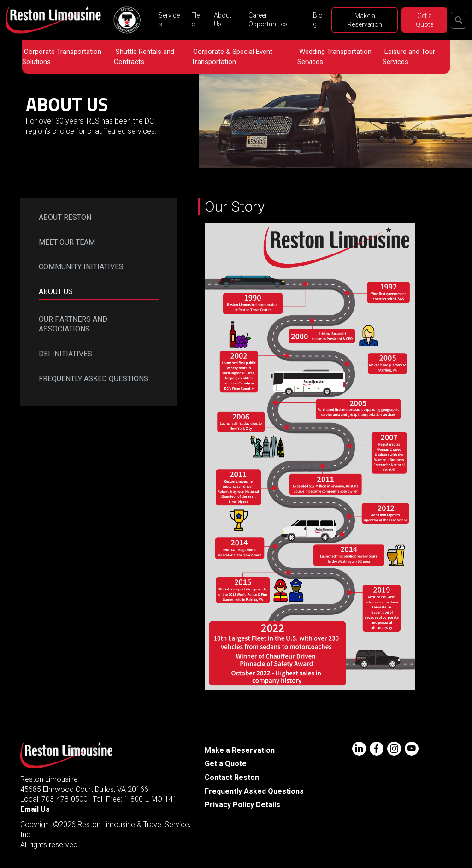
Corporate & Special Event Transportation (232, 57)
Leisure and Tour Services (409, 57)
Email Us (35, 809)
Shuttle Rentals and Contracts (144, 57)
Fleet (195, 20)
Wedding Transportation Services (334, 57)
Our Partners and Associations (73, 324)
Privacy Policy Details (242, 805)
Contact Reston (232, 777)
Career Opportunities (268, 20)
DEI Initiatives (65, 354)
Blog (318, 20)
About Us (223, 20)
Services (169, 20)
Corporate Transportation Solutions (62, 57)
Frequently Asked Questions (94, 379)
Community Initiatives (81, 267)
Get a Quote (425, 20)
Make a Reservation (365, 20)
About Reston (65, 217)
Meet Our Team (67, 242)
